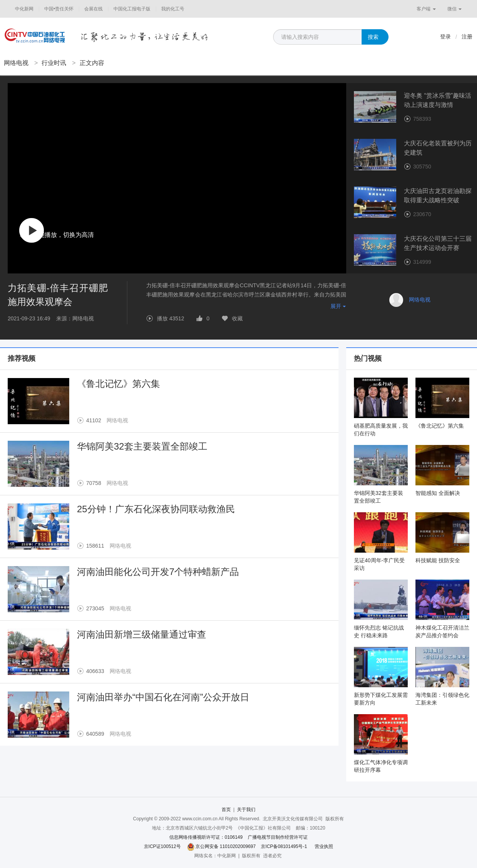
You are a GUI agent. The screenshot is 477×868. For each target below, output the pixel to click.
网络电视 (16, 63)
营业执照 (324, 846)
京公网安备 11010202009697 (226, 846)
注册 (467, 37)
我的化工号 (173, 9)
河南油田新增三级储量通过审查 (142, 634)
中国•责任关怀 (59, 9)
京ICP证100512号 (162, 846)
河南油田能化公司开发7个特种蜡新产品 (158, 572)
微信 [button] (454, 9)
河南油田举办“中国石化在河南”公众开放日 (163, 697)
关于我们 (246, 810)
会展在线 (93, 9)
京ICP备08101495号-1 (284, 846)
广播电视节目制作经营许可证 (278, 837)
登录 (445, 37)
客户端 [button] (426, 9)
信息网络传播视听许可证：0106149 (206, 837)
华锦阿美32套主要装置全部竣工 (142, 446)
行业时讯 (54, 63)
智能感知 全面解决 (438, 493)
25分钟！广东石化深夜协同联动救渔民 (156, 509)
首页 (226, 810)
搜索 (373, 37)
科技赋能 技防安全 (438, 560)
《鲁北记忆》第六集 (118, 384)
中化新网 (24, 9)
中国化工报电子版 (132, 9)
